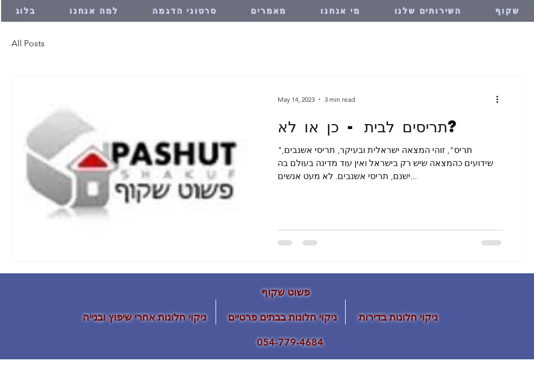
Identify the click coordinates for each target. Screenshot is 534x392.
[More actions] (501, 99)
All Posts (28, 43)
